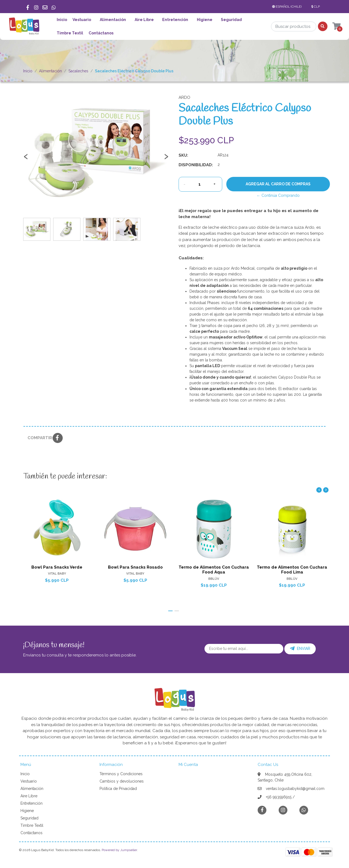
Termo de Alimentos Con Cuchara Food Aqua (214, 570)
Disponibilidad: (196, 165)
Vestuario (82, 20)
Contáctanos (101, 33)
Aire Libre (144, 20)
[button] (288, 7)
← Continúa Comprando (278, 195)
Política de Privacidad (118, 789)
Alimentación (113, 20)
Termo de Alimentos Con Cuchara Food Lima (292, 570)
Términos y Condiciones (121, 774)
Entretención (175, 20)
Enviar (300, 649)
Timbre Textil (70, 33)
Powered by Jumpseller (119, 850)
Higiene (205, 20)
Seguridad (231, 20)
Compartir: (38, 438)
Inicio (62, 20)
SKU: (183, 155)
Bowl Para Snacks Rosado (135, 567)
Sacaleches (78, 71)
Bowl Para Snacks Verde (57, 567)
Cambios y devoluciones (122, 781)
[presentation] (26, 159)
